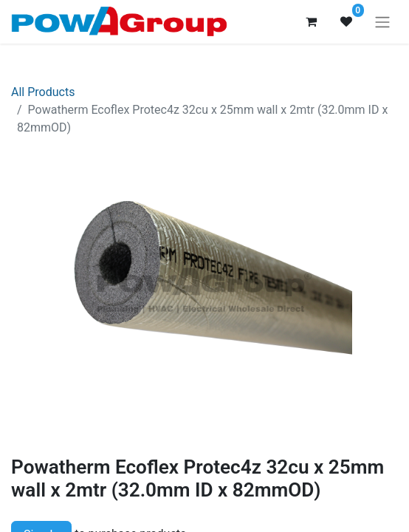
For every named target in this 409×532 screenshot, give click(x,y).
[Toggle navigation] (382, 22)
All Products (43, 92)
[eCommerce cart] (311, 21)
